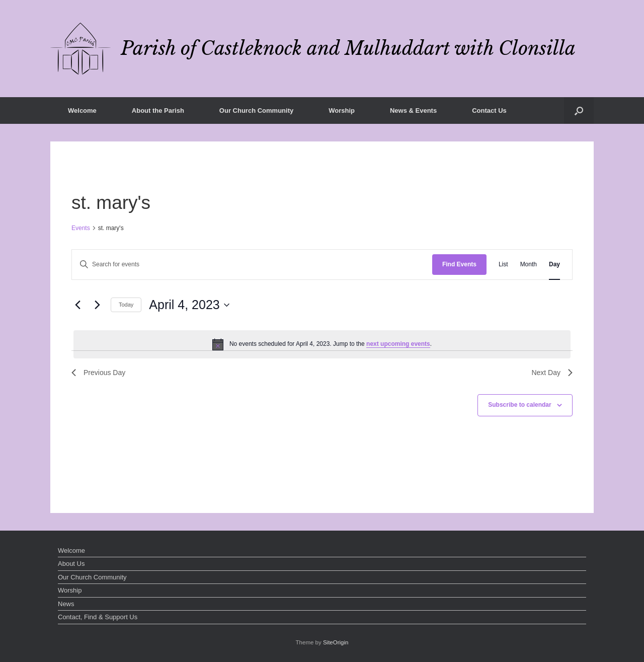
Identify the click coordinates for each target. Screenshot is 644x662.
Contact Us (489, 111)
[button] (579, 111)
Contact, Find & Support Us (98, 617)
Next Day (552, 373)
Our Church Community (256, 111)
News (66, 604)
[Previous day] (77, 305)
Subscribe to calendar (519, 405)
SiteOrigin (336, 642)
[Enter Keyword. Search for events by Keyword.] (252, 265)
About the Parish (158, 111)
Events (81, 228)
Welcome (82, 111)
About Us (71, 564)
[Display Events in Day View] (554, 265)
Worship (342, 111)
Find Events (459, 264)
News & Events (413, 111)
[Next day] (97, 305)
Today (126, 305)
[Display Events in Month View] (529, 265)
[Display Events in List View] (503, 265)
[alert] (322, 344)
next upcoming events (398, 344)
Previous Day (98, 373)
